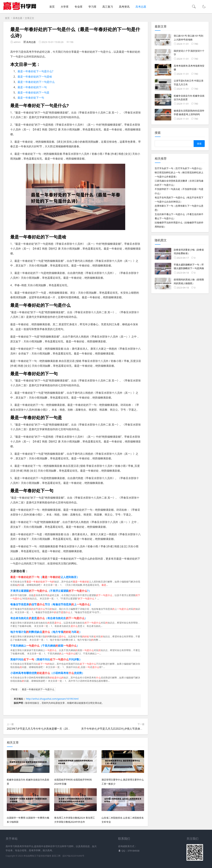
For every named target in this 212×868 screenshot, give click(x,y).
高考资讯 (124, 7)
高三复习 (108, 7)
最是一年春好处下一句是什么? (35, 71)
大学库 (65, 7)
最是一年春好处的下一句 (32, 87)
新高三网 (56, 856)
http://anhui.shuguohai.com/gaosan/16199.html (52, 699)
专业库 (79, 7)
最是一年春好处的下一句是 (33, 92)
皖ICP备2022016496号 (73, 856)
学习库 (92, 7)
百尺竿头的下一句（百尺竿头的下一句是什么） (179, 168)
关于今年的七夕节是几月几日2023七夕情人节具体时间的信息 (117, 729)
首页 (52, 7)
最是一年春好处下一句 (31, 98)
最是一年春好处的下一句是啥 (35, 77)
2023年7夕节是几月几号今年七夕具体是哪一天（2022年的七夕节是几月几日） (53, 729)
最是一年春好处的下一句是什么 (36, 82)
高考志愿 (141, 7)
